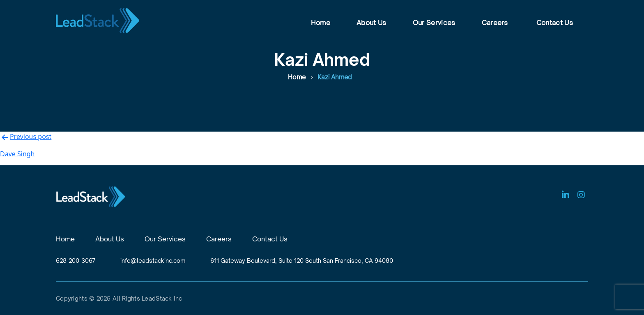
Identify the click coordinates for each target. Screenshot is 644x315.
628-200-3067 (76, 261)
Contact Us (555, 23)
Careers (495, 23)
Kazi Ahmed (335, 77)
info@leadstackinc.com (153, 261)
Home (321, 23)
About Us (371, 23)
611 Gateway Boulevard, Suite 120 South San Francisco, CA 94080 (302, 261)
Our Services (434, 23)
